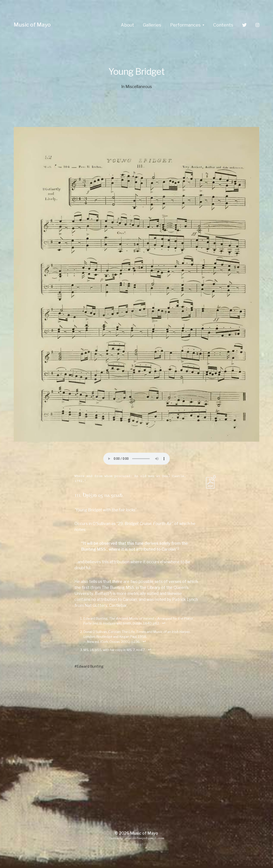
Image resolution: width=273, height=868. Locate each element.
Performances (185, 25)
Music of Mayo (32, 25)
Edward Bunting (90, 666)
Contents (223, 25)
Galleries (152, 25)
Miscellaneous (139, 87)
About (127, 25)
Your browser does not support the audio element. (136, 459)
